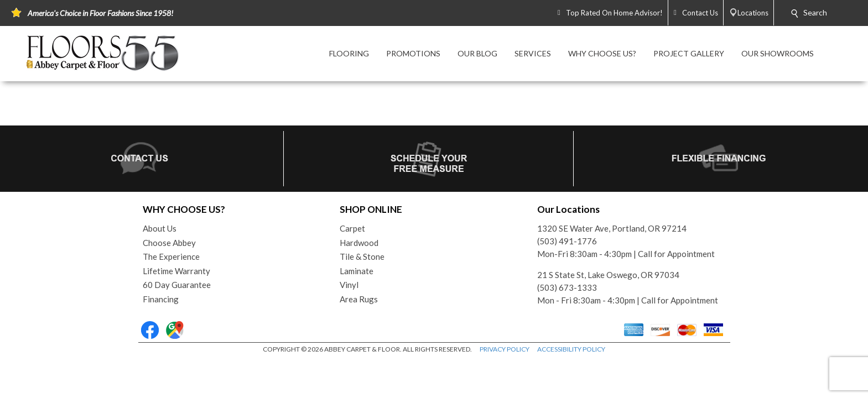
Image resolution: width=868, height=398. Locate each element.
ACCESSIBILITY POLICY (571, 349)
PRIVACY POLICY (505, 349)
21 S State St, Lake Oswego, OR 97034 (608, 275)
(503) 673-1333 (567, 287)
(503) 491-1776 (567, 241)
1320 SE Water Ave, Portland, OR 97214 (612, 228)
